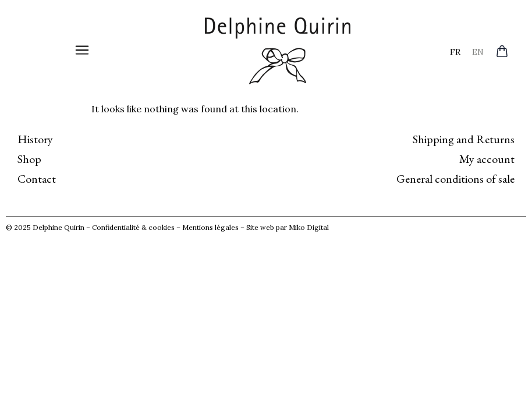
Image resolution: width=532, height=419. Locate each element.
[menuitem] (455, 52)
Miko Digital (309, 227)
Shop (29, 159)
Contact (37, 179)
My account (487, 159)
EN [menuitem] (478, 51)
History (35, 139)
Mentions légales (210, 227)
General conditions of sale (455, 179)
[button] (82, 51)
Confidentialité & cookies (133, 227)
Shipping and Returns (464, 139)
